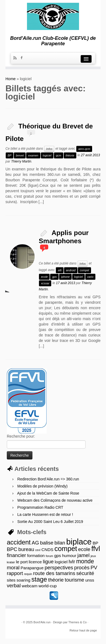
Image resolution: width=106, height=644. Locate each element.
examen (33, 155)
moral (13, 568)
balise (47, 543)
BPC (12, 549)
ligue (48, 562)
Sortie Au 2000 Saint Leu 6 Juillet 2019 (50, 522)
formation (36, 556)
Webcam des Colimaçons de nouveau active (55, 500)
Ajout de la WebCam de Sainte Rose (48, 493)
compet (84, 270)
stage (39, 579)
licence (35, 562)
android (71, 270)
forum (49, 556)
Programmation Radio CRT (40, 507)
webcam (30, 586)
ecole (44, 277)
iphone (65, 277)
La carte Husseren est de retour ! (45, 514)
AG (35, 543)
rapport (15, 573)
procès (82, 568)
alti (60, 270)
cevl (38, 550)
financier (16, 555)
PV (94, 568)
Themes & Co (78, 622)
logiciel (47, 155)
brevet (20, 155)
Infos (49, 149)
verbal (14, 586)
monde (85, 561)
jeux (93, 556)
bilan (60, 543)
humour (69, 556)
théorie (70, 155)
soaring (24, 580)
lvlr (72, 562)
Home (10, 79)
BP (10, 155)
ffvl (96, 549)
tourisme (74, 580)
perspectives (59, 568)
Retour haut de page (83, 630)
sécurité (85, 573)
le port (22, 562)
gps (54, 277)
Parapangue (32, 568)
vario (90, 277)
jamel (84, 555)
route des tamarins (54, 573)
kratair (11, 562)
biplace (79, 542)
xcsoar (45, 283)
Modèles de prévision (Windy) (43, 486)
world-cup (48, 586)
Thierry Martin (21, 161)
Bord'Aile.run (42, 622)
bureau (26, 549)
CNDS (47, 550)
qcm (59, 155)
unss (90, 580)
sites (11, 580)
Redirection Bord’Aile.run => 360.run (48, 479)
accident (19, 542)
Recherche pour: (21, 436)
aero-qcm (84, 149)
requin (28, 574)
